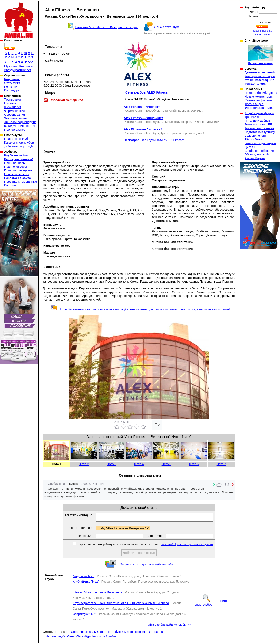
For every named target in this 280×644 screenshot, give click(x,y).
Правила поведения (18, 170)
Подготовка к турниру (260, 132)
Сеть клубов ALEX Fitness (147, 92)
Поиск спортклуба (17, 139)
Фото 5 (167, 464)
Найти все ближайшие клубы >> (168, 626)
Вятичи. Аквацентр (261, 55)
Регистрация (262, 34)
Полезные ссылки (17, 174)
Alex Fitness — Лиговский (143, 129)
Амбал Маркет (255, 158)
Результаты (12, 79)
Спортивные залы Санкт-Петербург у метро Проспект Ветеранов (117, 633)
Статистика (12, 83)
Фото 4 (139, 464)
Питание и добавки (258, 121)
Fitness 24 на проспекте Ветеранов (98, 594)
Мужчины (11, 66)
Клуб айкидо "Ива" (86, 583)
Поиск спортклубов (211, 604)
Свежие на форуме (258, 100)
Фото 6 (194, 464)
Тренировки (12, 100)
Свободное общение (259, 151)
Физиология (13, 107)
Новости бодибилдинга (261, 93)
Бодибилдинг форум (259, 113)
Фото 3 (112, 464)
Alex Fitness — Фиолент (142, 107)
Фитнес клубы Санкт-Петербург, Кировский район (81, 638)
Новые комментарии (259, 97)
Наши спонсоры (15, 167)
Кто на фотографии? (259, 80)
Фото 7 (221, 464)
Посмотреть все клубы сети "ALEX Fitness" (154, 140)
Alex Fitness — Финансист (143, 118)
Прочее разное (15, 130)
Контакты (11, 185)
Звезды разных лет (18, 70)
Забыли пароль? (262, 31)
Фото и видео (254, 104)
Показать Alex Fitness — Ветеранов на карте (106, 27)
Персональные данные (21, 182)
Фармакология (14, 111)
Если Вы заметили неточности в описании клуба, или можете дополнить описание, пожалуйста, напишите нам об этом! (140, 309)
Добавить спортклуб (19, 146)
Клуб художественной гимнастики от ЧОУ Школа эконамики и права (121, 604)
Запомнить (265, 22)
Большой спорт (255, 136)
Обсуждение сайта (258, 154)
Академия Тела (84, 578)
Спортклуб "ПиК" (85, 615)
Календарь (12, 90)
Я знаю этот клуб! (167, 27)
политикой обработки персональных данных (194, 546)
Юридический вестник (20, 126)
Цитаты (250, 147)
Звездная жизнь (15, 118)
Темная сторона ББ (258, 124)
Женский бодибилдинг (20, 122)
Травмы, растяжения (259, 128)
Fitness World (254, 139)
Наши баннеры (15, 163)
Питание (10, 103)
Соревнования (15, 115)
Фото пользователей (259, 108)
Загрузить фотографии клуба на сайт (147, 566)
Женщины (25, 66)
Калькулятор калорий (260, 76)
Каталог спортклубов (19, 142)
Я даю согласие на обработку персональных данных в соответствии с (152, 546)
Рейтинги (11, 87)
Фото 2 (84, 464)
